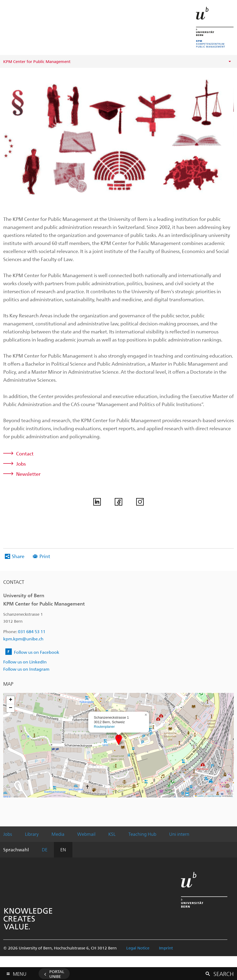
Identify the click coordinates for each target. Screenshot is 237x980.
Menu (20, 973)
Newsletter (28, 474)
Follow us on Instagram (26, 669)
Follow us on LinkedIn (25, 662)
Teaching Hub (142, 834)
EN (63, 849)
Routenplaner (104, 727)
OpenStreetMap (214, 796)
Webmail (86, 834)
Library (32, 834)
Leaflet (199, 796)
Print (45, 556)
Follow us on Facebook (37, 652)
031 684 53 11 (32, 631)
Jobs (21, 464)
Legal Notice (138, 948)
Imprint (166, 948)
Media (58, 834)
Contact (25, 453)
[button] (119, 740)
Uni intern (179, 834)
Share (18, 556)
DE (45, 849)
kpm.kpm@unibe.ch (23, 639)
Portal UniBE (57, 974)
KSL (112, 834)
